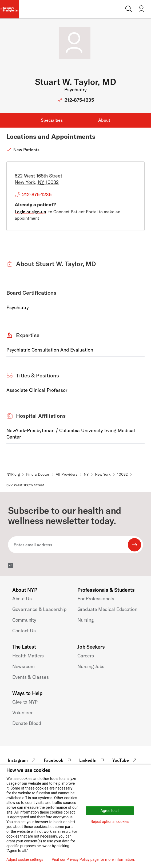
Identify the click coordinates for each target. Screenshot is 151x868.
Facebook (58, 760)
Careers (86, 656)
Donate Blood (27, 723)
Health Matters (28, 656)
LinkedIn (92, 760)
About (104, 120)
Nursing (86, 620)
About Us (22, 599)
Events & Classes (31, 677)
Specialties (52, 120)
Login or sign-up (30, 212)
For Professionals (96, 599)
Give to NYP (25, 702)
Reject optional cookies (110, 822)
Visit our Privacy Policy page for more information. (93, 859)
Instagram (22, 760)
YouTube (125, 760)
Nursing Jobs (91, 666)
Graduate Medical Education (107, 609)
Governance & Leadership (39, 609)
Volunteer (22, 713)
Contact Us (24, 631)
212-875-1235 (79, 100)
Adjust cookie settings (25, 859)
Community (24, 620)
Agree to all (110, 811)
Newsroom (23, 666)
